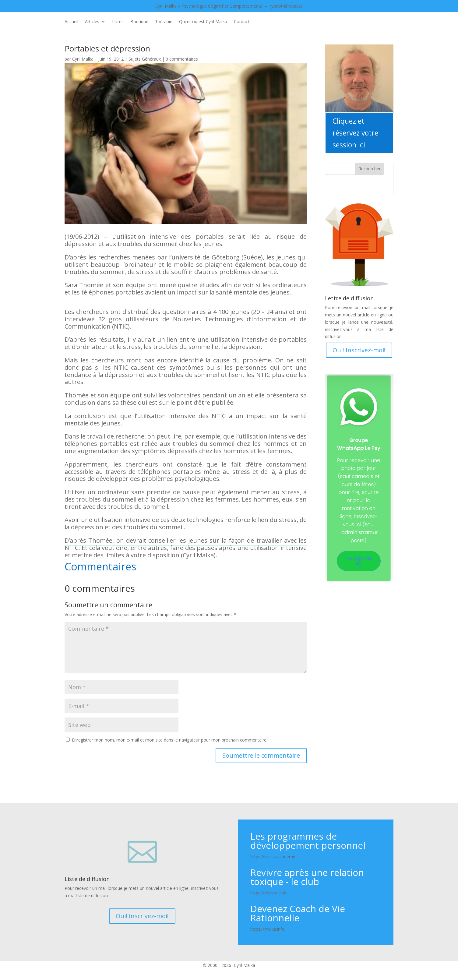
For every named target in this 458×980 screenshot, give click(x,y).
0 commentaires (182, 59)
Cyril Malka (83, 59)
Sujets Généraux (145, 59)
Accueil (71, 22)
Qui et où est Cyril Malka (203, 22)
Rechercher (370, 169)
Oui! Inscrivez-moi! (359, 350)
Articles (92, 22)
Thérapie (164, 22)
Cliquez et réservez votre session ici (355, 133)
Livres (118, 22)
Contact (242, 22)
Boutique (139, 22)
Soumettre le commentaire (261, 755)
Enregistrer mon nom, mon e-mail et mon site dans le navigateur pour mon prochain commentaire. (170, 740)
